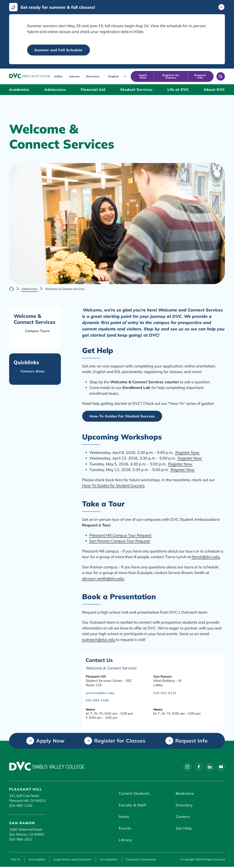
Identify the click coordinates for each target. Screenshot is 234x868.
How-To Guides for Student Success (113, 486)
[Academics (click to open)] (19, 90)
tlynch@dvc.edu (206, 557)
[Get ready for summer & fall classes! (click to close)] (117, 7)
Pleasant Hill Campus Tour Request (120, 535)
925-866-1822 (21, 840)
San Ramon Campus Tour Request (120, 541)
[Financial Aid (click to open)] (93, 90)
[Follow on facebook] (197, 767)
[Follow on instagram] (186, 767)
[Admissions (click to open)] (55, 90)
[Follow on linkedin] (209, 767)
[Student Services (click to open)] (136, 90)
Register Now (187, 453)
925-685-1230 (21, 806)
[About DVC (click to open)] (214, 90)
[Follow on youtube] (221, 767)
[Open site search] (221, 77)
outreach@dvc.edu (99, 640)
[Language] (118, 76)
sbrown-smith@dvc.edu (103, 579)
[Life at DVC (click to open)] (178, 90)
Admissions (29, 289)
